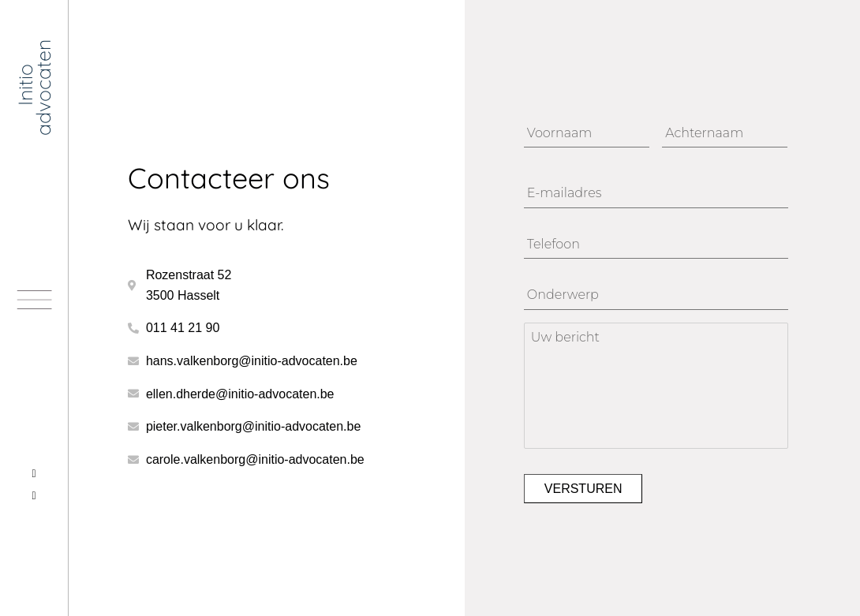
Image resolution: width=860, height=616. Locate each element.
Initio (25, 85)
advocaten (42, 88)
